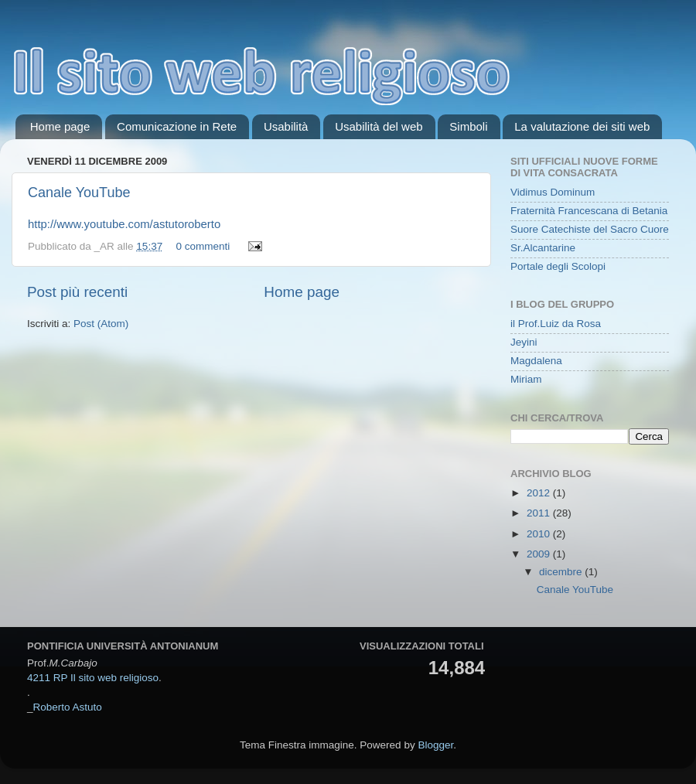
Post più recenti (77, 292)
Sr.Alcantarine (543, 248)
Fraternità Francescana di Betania (589, 211)
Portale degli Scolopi (558, 266)
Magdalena (536, 361)
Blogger (435, 745)
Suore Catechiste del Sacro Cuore (590, 229)
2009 (540, 554)
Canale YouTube (79, 193)
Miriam (526, 379)
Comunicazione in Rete (177, 126)
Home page (60, 126)
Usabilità (286, 126)
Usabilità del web (379, 126)
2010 (540, 534)
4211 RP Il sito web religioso (93, 678)
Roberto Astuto (68, 707)
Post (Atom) (101, 324)
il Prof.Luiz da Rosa (556, 324)
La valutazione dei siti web (582, 126)
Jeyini (524, 342)
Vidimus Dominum (553, 192)
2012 (540, 493)
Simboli (468, 126)
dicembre (562, 572)
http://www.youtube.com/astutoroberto (124, 224)
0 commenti (203, 246)
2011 (540, 513)
